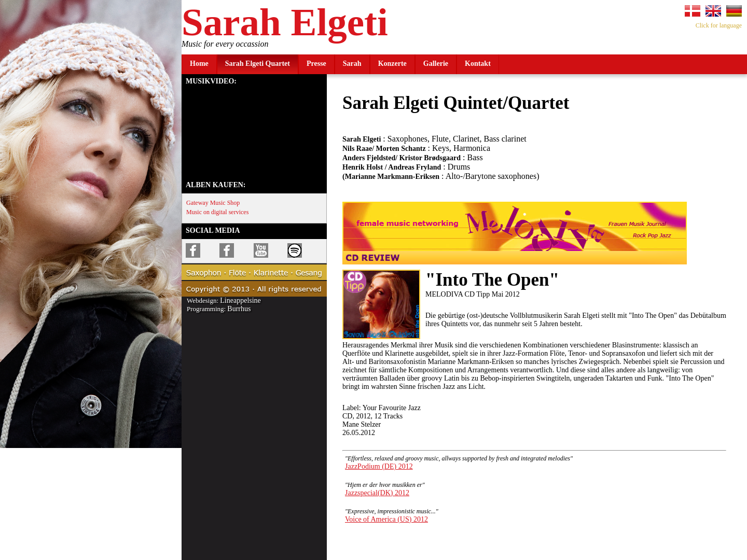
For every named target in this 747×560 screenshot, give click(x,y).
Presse (316, 64)
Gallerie (436, 64)
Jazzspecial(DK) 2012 (377, 493)
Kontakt (478, 64)
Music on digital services (217, 212)
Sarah (352, 64)
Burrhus (239, 309)
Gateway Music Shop (213, 203)
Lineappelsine (240, 300)
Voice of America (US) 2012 (386, 519)
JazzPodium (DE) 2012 (379, 466)
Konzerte (392, 64)
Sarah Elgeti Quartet (258, 64)
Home (199, 64)
